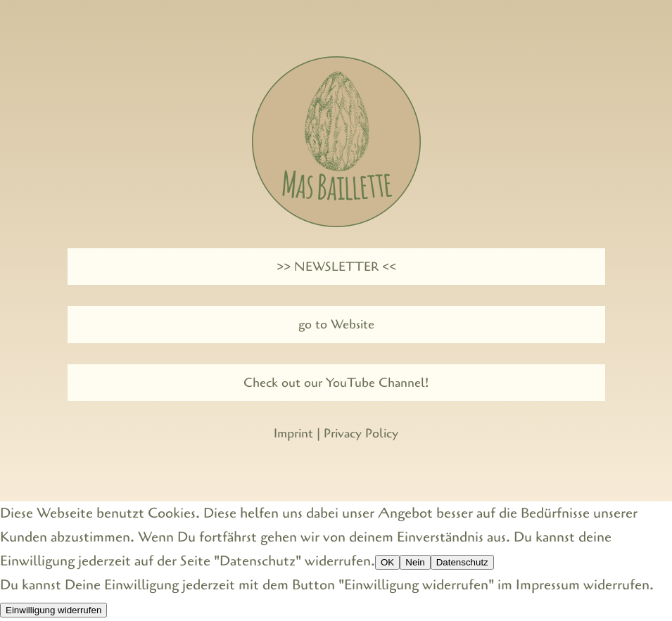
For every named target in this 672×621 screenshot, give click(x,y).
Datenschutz (462, 562)
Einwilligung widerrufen (53, 610)
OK (387, 562)
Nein (415, 562)
